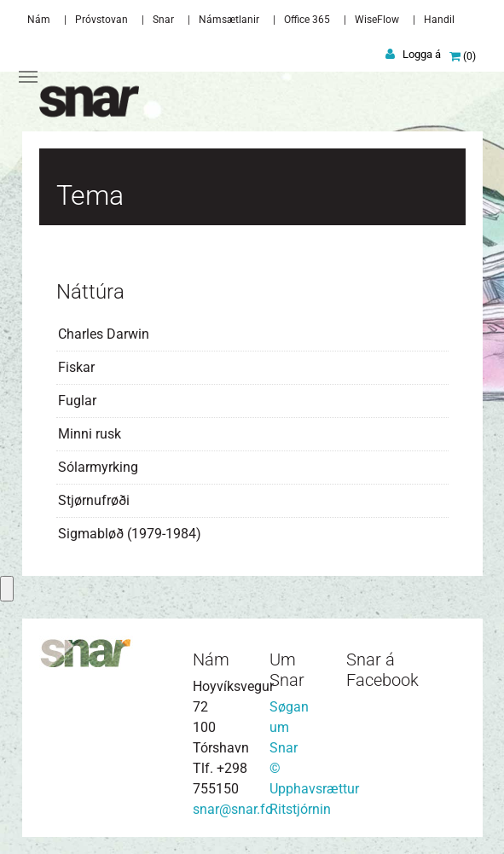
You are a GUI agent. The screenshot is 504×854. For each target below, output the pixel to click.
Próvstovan (101, 20)
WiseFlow (377, 20)
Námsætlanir (229, 20)
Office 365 (307, 20)
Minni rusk (90, 434)
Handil (439, 20)
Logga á (422, 54)
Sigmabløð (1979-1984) (130, 534)
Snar (163, 20)
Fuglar (77, 401)
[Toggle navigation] (28, 77)
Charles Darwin (104, 334)
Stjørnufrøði (94, 500)
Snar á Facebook (382, 670)
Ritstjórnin (300, 809)
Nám (39, 20)
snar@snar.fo (233, 809)
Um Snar (287, 670)
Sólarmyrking (98, 467)
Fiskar (76, 367)
